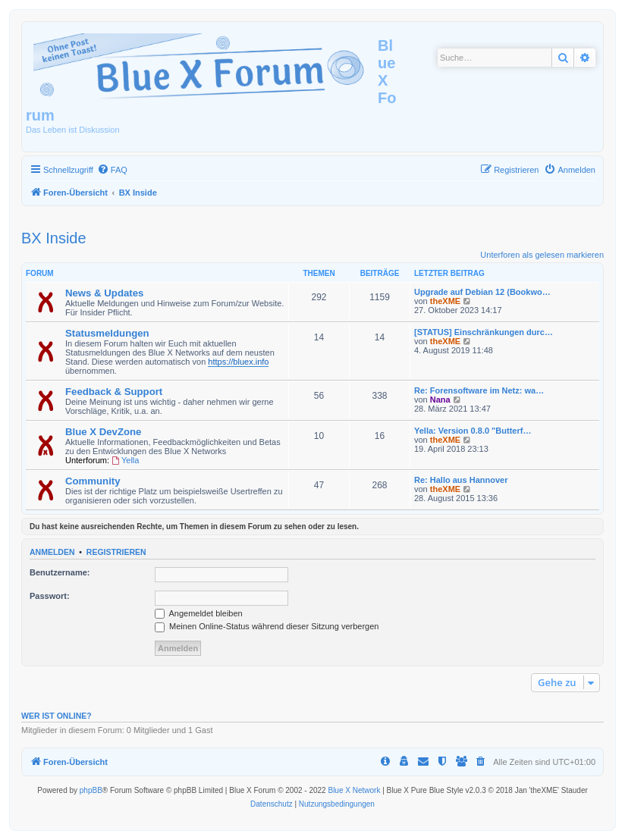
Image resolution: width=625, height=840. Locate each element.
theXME (445, 301)
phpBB (91, 790)
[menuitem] (112, 170)
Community (93, 481)
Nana (440, 400)
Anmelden (52, 552)
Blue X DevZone (103, 432)
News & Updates (104, 293)
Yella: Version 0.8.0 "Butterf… (473, 431)
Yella (125, 460)
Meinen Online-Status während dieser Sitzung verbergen (267, 626)
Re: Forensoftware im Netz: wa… (479, 390)
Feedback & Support (114, 392)
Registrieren (116, 552)
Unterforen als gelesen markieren (542, 255)
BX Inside (54, 238)
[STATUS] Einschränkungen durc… (484, 332)
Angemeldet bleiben (199, 613)
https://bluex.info (238, 362)
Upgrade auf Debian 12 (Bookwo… (482, 292)
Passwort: (50, 596)
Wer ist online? (57, 716)
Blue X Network (354, 790)
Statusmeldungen (107, 333)
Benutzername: (60, 572)
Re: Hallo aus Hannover (461, 480)
